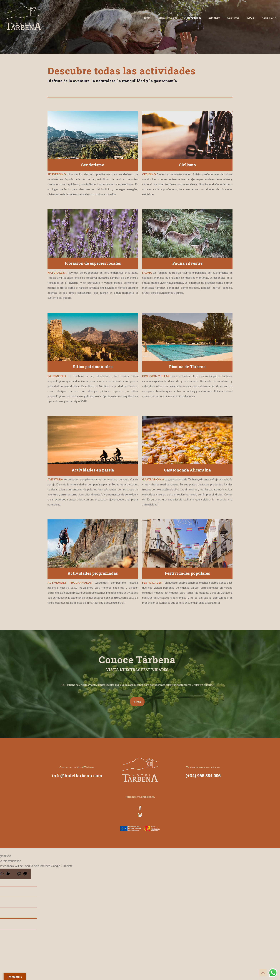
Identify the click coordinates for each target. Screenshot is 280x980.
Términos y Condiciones (140, 797)
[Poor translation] (22, 874)
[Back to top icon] (263, 973)
